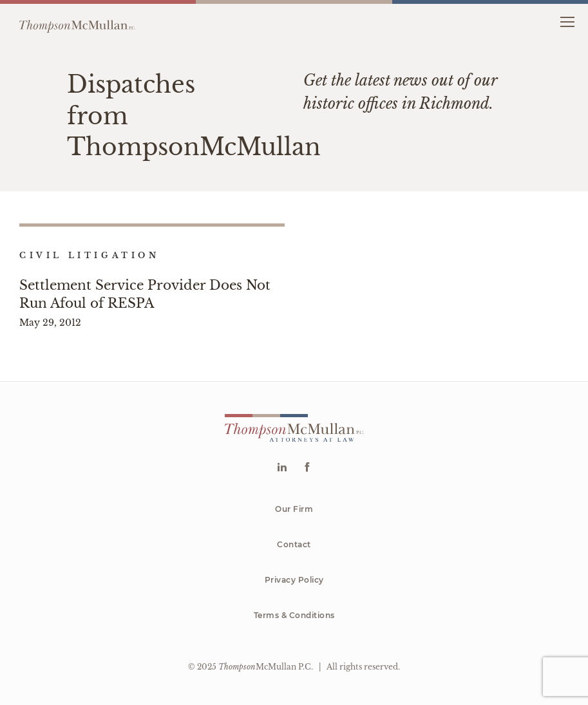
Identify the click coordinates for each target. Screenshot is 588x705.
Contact (294, 544)
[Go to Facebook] (307, 468)
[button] (567, 21)
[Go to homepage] (77, 21)
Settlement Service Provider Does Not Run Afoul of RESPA (145, 294)
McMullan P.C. (266, 667)
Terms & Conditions (294, 615)
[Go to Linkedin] (282, 468)
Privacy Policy (294, 580)
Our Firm (294, 509)
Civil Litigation (90, 255)
